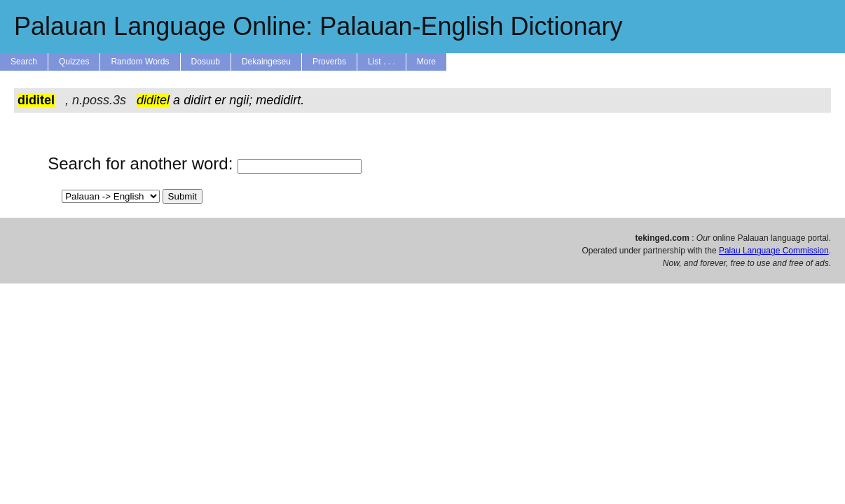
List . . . (382, 62)
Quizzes (74, 62)
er (220, 100)
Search (24, 62)
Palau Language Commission (774, 251)
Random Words (140, 62)
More (426, 62)
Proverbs (329, 62)
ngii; (241, 100)
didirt (197, 100)
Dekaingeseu (266, 62)
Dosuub (206, 62)
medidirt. (280, 100)
